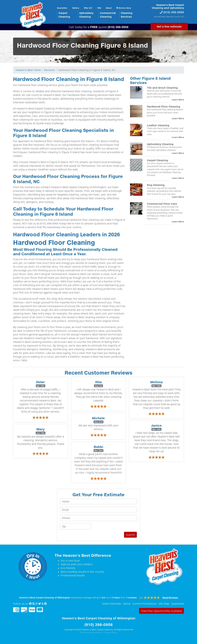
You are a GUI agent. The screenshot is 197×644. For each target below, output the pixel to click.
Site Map (164, 604)
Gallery (76, 8)
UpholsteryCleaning (86, 15)
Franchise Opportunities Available (162, 611)
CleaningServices (127, 15)
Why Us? (88, 8)
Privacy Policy (110, 632)
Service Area (124, 8)
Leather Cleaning (158, 125)
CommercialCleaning (108, 15)
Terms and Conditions (91, 632)
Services (49, 70)
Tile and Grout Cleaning (162, 88)
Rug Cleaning (156, 185)
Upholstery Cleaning (160, 144)
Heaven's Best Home (28, 70)
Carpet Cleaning (158, 160)
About (109, 8)
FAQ (99, 8)
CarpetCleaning (64, 15)
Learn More (178, 100)
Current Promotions (145, 604)
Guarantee (62, 8)
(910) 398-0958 (174, 12)
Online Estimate (112, 604)
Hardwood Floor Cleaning (164, 106)
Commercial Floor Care (162, 204)
